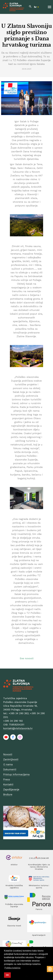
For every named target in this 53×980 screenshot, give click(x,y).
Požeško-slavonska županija (14, 905)
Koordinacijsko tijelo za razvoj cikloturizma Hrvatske (39, 867)
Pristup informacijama (16, 774)
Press (7, 779)
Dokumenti (10, 769)
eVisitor (14, 865)
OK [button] (7, 975)
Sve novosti (27, 658)
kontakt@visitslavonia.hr (18, 728)
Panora (39, 909)
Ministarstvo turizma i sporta (39, 887)
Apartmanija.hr (39, 935)
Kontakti (8, 784)
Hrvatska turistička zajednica (14, 887)
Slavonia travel (14, 926)
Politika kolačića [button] (12, 968)
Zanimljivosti (11, 759)
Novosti (8, 754)
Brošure (8, 794)
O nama (8, 764)
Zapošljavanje (11, 789)
